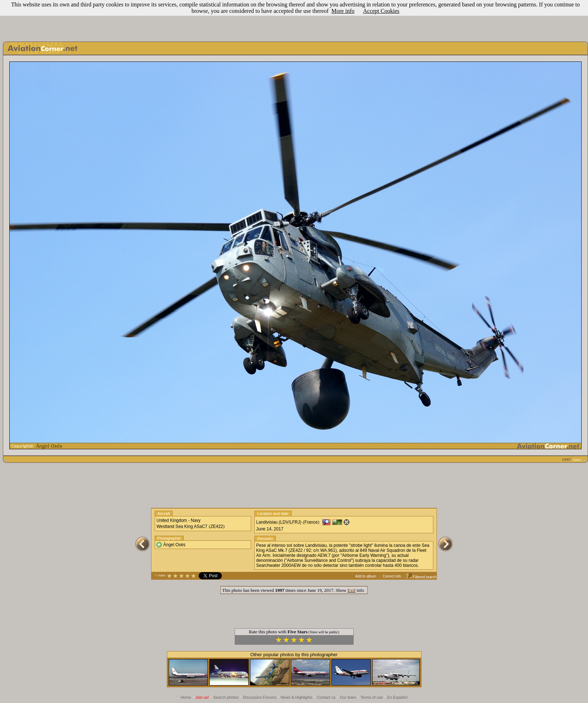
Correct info (392, 576)
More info (343, 11)
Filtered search (421, 577)
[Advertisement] (294, 19)
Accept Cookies (381, 11)
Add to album (366, 576)
